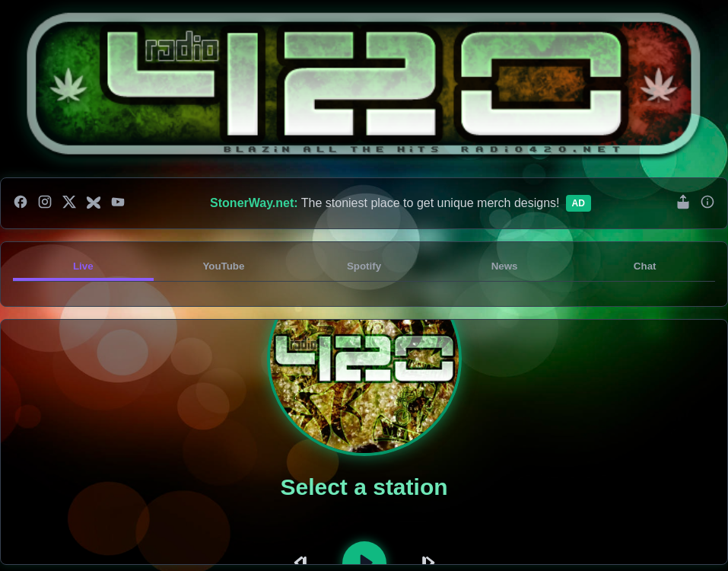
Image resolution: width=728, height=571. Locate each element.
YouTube (223, 266)
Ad (579, 203)
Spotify (364, 266)
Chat (645, 266)
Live (83, 266)
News (505, 266)
